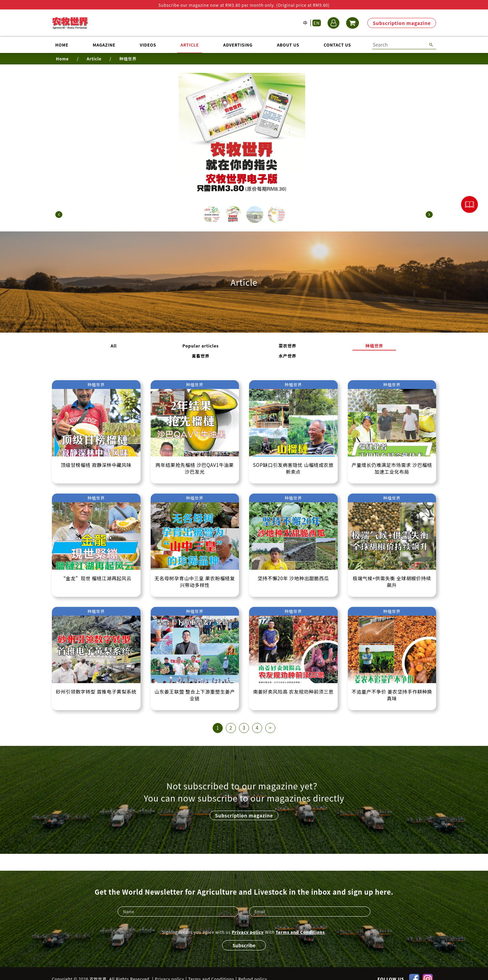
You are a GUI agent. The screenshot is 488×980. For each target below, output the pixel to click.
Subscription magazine (402, 23)
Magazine (104, 45)
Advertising (238, 45)
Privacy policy (248, 921)
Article (190, 45)
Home (62, 45)
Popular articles (185, 349)
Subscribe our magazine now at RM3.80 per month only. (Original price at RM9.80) (244, 5)
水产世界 (343, 349)
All (146, 349)
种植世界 (264, 349)
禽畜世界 (303, 349)
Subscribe (244, 934)
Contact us (337, 45)
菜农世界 (224, 349)
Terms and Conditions (300, 921)
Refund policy (253, 968)
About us (288, 45)
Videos (148, 45)
